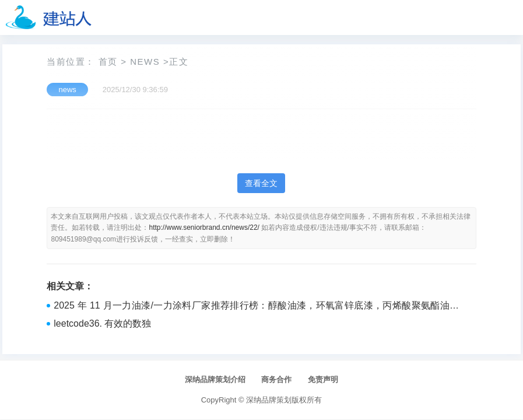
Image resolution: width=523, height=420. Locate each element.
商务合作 (276, 379)
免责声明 (323, 379)
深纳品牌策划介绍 (215, 379)
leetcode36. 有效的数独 (102, 323)
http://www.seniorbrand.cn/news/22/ (204, 228)
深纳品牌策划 (269, 400)
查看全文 (261, 183)
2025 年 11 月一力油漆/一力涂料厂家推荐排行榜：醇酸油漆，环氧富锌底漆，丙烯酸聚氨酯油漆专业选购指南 (256, 307)
